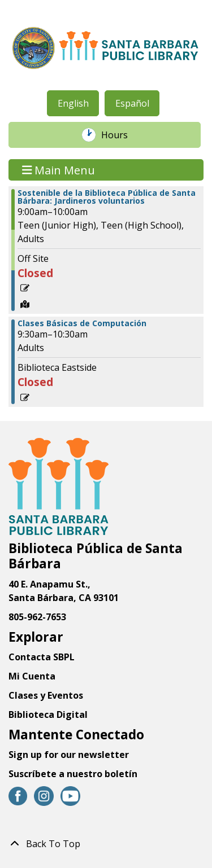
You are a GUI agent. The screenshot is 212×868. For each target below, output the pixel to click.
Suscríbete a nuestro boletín (73, 774)
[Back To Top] (106, 844)
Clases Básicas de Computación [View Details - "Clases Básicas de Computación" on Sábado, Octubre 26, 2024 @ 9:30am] (82, 323)
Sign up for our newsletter (69, 755)
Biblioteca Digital (48, 714)
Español (132, 103)
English (73, 103)
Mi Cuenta (32, 676)
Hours (120, 135)
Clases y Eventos (46, 695)
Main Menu (59, 170)
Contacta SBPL (42, 657)
